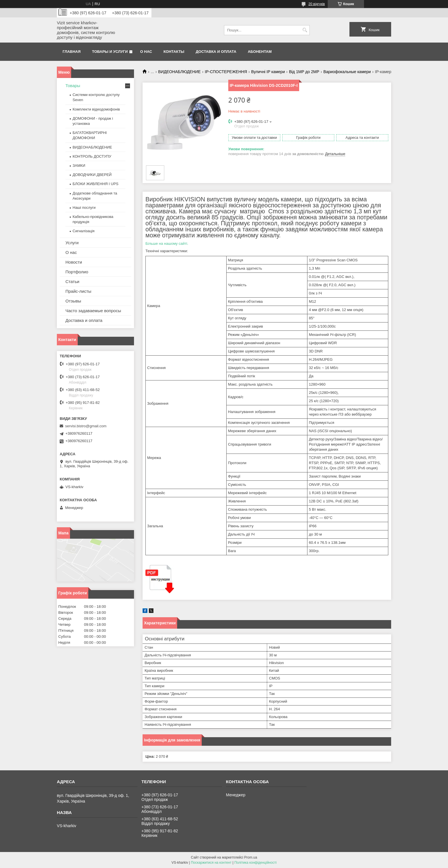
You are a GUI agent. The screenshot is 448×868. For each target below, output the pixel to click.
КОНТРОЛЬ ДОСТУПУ (92, 156)
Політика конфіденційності (255, 863)
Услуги (72, 243)
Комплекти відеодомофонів (96, 109)
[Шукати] (305, 30)
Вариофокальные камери (347, 72)
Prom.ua (251, 857)
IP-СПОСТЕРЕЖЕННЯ (226, 72)
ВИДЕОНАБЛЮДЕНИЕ (180, 72)
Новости (74, 262)
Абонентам (260, 52)
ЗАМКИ (79, 166)
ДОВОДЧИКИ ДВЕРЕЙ (92, 175)
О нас (146, 52)
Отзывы (73, 301)
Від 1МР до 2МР (304, 72)
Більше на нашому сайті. (167, 243)
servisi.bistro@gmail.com (86, 426)
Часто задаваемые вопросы (93, 311)
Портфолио (77, 272)
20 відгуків (317, 4)
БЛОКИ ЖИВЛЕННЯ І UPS (96, 184)
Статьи (72, 281)
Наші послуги (84, 208)
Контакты (174, 52)
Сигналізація (84, 231)
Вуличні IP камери (268, 72)
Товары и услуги (110, 52)
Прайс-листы (78, 291)
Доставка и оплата (216, 52)
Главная (72, 52)
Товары (73, 86)
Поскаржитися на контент (211, 863)
